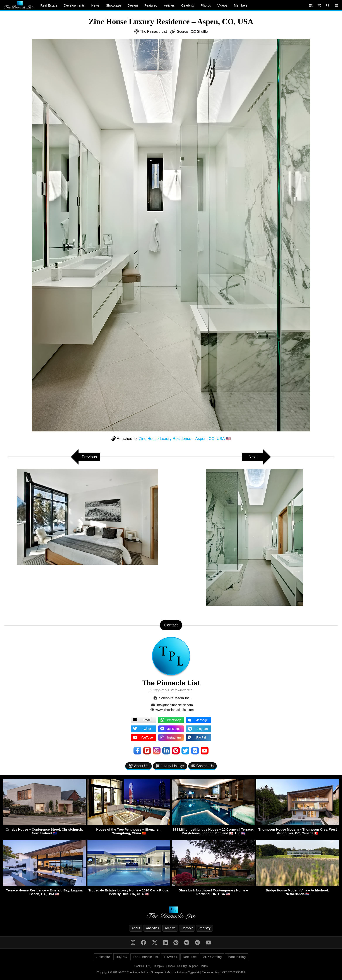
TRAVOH (170, 957)
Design (133, 5)
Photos (206, 5)
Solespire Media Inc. (175, 698)
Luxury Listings (170, 766)
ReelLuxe (190, 957)
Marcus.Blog (237, 957)
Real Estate (49, 5)
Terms (204, 966)
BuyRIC (121, 957)
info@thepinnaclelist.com (175, 705)
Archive (170, 928)
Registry (204, 928)
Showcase (114, 5)
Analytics (152, 928)
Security (182, 966)
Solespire (103, 957)
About (136, 928)
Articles (169, 5)
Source (182, 32)
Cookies (139, 966)
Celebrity (188, 5)
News (95, 5)
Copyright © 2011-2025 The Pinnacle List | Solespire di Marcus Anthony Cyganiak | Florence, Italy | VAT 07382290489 (171, 972)
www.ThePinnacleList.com (175, 710)
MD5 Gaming (212, 957)
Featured (151, 5)
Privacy (171, 966)
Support (194, 966)
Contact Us (203, 766)
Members (241, 5)
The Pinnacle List (154, 32)
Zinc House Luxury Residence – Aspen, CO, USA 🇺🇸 (185, 439)
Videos (222, 5)
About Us (139, 766)
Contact (187, 928)
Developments (74, 5)
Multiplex (159, 966)
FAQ (149, 966)
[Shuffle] (319, 5)
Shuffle (202, 32)
